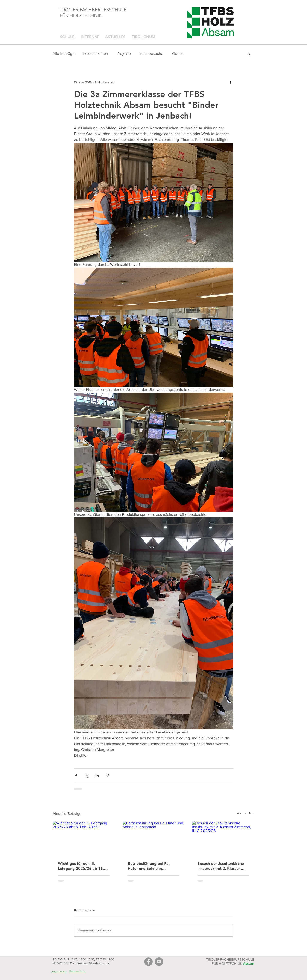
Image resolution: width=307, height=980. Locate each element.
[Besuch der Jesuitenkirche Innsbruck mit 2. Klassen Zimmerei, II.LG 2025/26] (223, 838)
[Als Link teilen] (108, 776)
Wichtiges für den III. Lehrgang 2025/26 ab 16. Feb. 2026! (81, 866)
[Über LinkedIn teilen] (97, 776)
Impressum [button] (59, 971)
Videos (178, 53)
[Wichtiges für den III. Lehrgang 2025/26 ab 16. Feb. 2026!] (84, 838)
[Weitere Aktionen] (230, 82)
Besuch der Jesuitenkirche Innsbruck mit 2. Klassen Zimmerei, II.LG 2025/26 (221, 866)
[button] (249, 54)
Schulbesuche (151, 53)
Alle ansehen (246, 813)
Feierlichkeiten (96, 53)
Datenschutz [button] (77, 971)
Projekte (124, 53)
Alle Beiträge (64, 53)
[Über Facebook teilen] (76, 776)
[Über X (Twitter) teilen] (87, 776)
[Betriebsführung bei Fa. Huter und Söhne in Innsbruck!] (154, 838)
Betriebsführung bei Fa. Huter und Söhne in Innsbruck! (149, 866)
